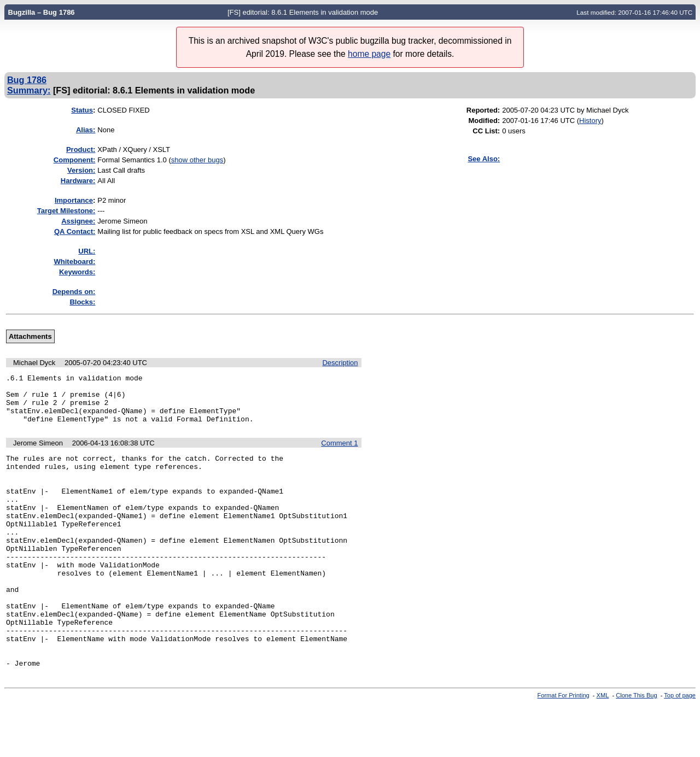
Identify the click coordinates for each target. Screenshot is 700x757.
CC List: (486, 131)
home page (369, 54)
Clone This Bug (636, 748)
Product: (81, 149)
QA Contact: (75, 231)
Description (340, 363)
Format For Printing (564, 748)
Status (82, 110)
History (590, 121)
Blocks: (82, 302)
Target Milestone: (66, 211)
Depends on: (74, 292)
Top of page (680, 748)
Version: (81, 170)
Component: (75, 160)
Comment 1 (339, 453)
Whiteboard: (75, 262)
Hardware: (78, 181)
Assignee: (78, 221)
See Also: (484, 159)
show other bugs (197, 160)
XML (603, 748)
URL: (87, 251)
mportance (74, 200)
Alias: (86, 130)
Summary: (29, 90)
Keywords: (77, 272)
